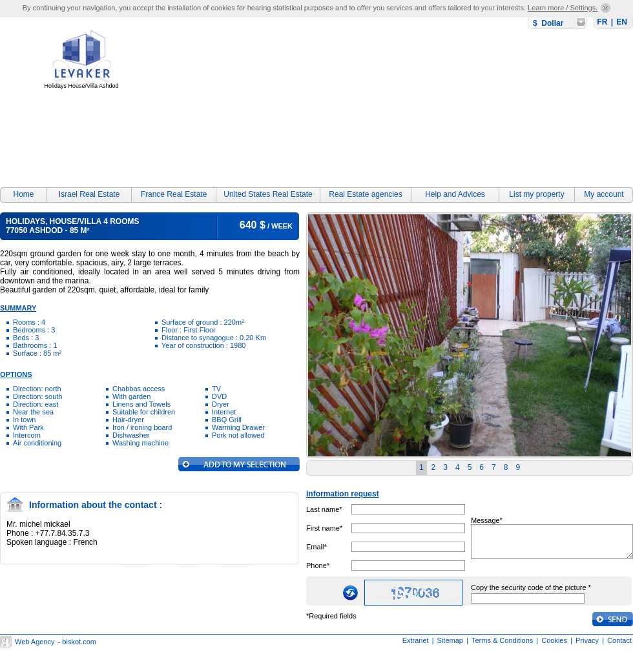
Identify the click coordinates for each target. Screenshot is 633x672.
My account (604, 194)
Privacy (587, 640)
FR (602, 22)
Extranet (416, 640)
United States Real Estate (268, 194)
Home (23, 194)
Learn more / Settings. (563, 8)
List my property (536, 194)
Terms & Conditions (502, 640)
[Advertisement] (265, 98)
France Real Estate (174, 194)
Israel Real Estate (89, 194)
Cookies (554, 640)
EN (622, 22)
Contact (619, 640)
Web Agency (35, 642)
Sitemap (450, 640)
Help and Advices (455, 194)
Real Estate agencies (365, 194)
